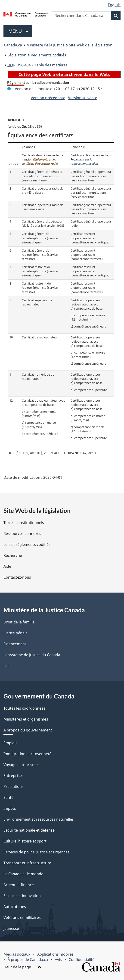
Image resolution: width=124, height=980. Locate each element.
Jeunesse (11, 928)
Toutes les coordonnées (24, 708)
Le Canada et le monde (23, 874)
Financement (15, 644)
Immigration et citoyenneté (27, 754)
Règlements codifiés (48, 55)
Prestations (14, 787)
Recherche (13, 555)
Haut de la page (22, 967)
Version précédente (48, 98)
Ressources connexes (22, 534)
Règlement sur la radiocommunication (84, 162)
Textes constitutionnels (24, 523)
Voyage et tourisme (21, 765)
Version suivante (83, 98)
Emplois (10, 743)
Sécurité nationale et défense (29, 830)
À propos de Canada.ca (28, 960)
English (114, 5)
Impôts (10, 808)
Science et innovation (22, 896)
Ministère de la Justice (45, 45)
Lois (7, 666)
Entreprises (14, 776)
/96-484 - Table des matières (37, 65)
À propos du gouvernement (28, 730)
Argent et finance (19, 885)
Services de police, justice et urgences (36, 852)
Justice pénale (15, 633)
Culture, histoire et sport (25, 841)
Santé (8, 797)
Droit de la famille (19, 622)
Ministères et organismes (26, 719)
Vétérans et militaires (22, 918)
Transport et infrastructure (27, 863)
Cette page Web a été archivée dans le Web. (64, 74)
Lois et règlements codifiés (27, 544)
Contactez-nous (17, 577)
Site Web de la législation (91, 45)
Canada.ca (13, 45)
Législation (17, 55)
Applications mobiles (55, 954)
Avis (58, 960)
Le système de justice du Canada (32, 655)
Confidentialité (82, 960)
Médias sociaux (17, 954)
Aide (7, 566)
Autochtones (15, 907)
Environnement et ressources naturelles (39, 819)
